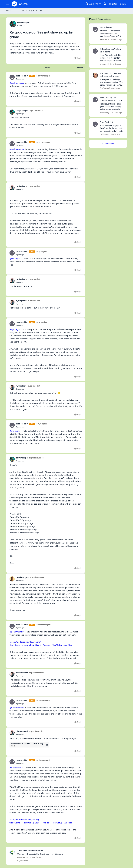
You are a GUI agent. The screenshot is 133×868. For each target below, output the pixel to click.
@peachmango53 (18, 632)
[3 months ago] (116, 40)
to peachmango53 (43, 625)
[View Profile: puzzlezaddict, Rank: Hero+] (12, 77)
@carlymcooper (17, 83)
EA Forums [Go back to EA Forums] (10, 11)
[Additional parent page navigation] (18, 11)
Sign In (123, 4)
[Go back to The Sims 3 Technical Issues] (40, 851)
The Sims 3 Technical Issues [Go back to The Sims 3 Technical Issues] (43, 11)
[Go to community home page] (20, 4)
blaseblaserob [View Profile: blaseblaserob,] (22, 673)
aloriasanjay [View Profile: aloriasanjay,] (104, 113)
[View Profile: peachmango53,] (12, 579)
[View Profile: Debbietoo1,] (95, 124)
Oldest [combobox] (81, 68)
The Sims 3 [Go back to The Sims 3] (26, 11)
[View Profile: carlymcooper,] (13, 24)
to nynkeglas (41, 252)
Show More (108, 144)
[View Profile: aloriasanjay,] (95, 100)
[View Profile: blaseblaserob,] (12, 674)
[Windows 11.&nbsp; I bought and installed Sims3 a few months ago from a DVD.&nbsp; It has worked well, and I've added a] (112, 34)
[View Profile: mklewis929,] (95, 29)
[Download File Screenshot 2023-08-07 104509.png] (47, 745)
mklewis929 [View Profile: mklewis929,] (104, 40)
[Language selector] (93, 4)
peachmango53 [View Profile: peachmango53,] (23, 577)
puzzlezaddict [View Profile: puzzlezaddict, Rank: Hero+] (22, 76)
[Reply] (78, 58)
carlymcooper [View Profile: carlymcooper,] (23, 23)
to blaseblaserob (43, 701)
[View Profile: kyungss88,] (95, 51)
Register (113, 4)
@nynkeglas (15, 259)
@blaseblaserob (17, 708)
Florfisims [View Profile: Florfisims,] (104, 88)
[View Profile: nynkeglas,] (12, 188)
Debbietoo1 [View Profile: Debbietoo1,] (105, 134)
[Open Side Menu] (8, 4)
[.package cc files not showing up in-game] (23, 26)
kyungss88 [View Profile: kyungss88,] (104, 64)
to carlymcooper (43, 76)
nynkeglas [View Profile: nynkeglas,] (20, 186)
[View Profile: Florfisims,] (95, 75)
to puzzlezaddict (36, 110)
